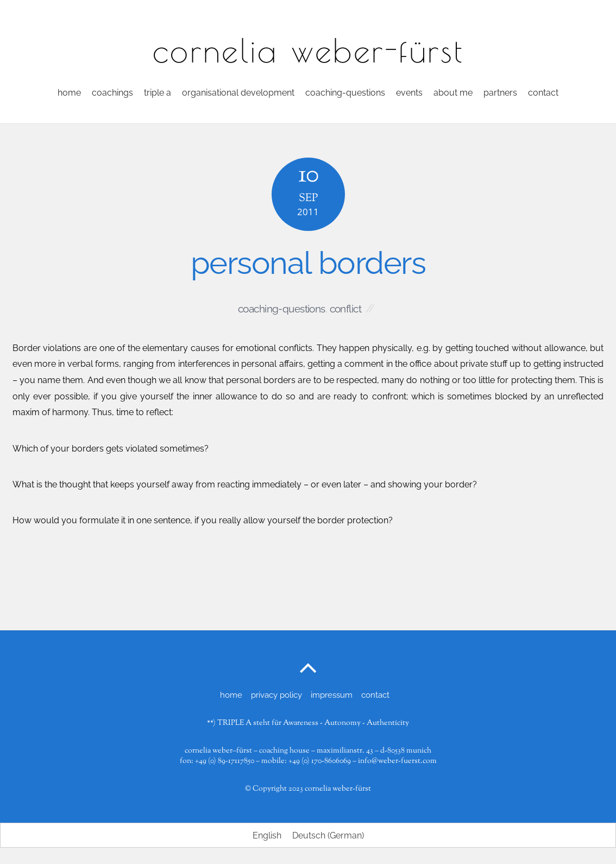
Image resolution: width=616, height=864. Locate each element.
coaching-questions (345, 93)
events (409, 93)
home (69, 93)
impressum (332, 695)
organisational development (238, 93)
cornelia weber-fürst (338, 789)
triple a (158, 93)
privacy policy (276, 695)
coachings (112, 93)
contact (543, 93)
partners (500, 93)
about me (453, 93)
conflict (345, 309)
